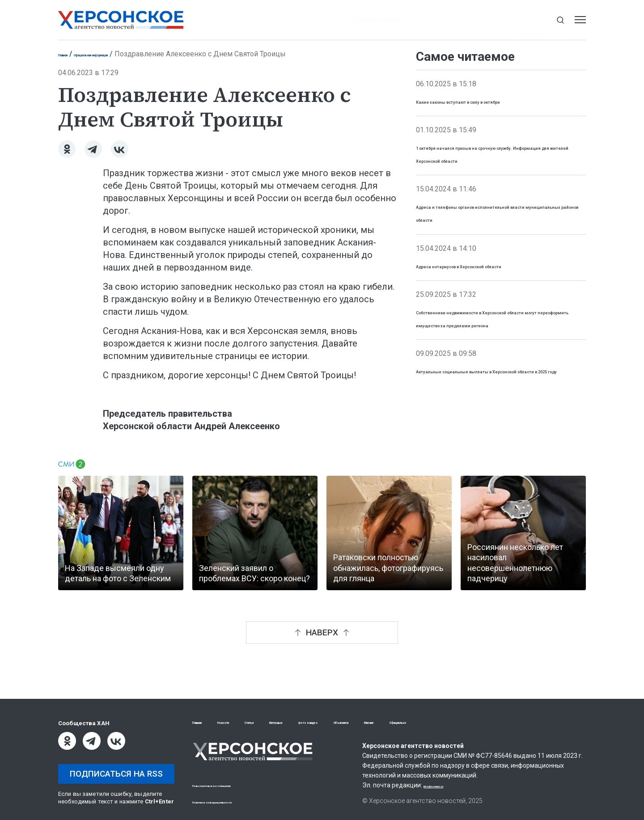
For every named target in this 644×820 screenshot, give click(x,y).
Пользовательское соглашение (240, 785)
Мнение (496, 723)
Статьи (290, 723)
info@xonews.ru (447, 786)
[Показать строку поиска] (560, 20)
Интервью (335, 723)
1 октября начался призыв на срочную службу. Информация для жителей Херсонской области (497, 172)
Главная (72, 54)
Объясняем (448, 723)
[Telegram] (93, 149)
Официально (545, 723)
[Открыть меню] (580, 20)
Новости (248, 723)
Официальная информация (138, 54)
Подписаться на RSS (116, 774)
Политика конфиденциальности (240, 801)
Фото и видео (390, 723)
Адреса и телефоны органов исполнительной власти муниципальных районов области (494, 244)
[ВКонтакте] (120, 149)
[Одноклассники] (67, 149)
